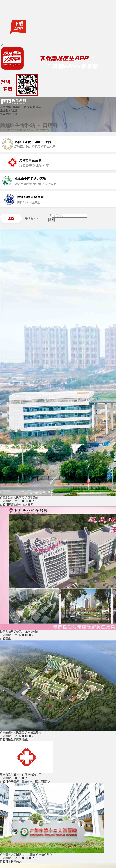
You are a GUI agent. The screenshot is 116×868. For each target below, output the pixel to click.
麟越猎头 (18, 107)
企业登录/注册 (9, 110)
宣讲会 (37, 107)
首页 (3, 107)
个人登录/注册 (9, 114)
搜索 (9, 107)
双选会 (28, 107)
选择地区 (32, 218)
